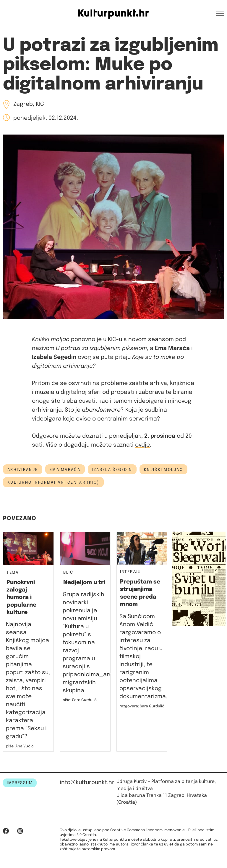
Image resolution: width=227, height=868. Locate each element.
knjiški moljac (163, 470)
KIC (112, 339)
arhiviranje (23, 470)
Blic (68, 573)
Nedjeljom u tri (84, 582)
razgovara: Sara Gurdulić (142, 706)
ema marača (65, 470)
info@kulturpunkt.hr (87, 783)
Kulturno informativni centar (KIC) (53, 482)
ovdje (142, 445)
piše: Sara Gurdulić (80, 700)
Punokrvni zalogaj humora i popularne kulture (21, 597)
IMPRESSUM (20, 783)
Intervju (130, 572)
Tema (13, 573)
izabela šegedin (112, 470)
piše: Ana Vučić (20, 746)
